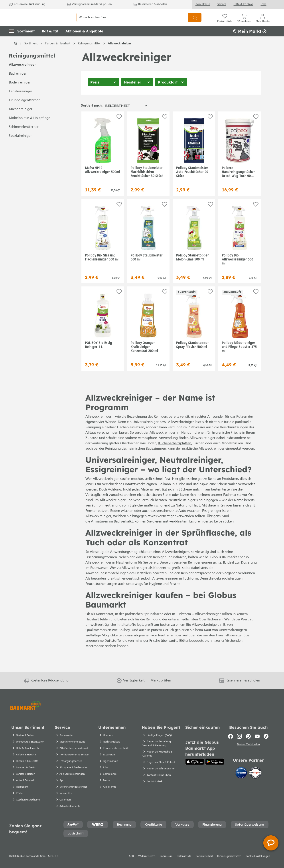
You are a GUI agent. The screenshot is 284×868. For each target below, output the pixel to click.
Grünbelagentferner (24, 110)
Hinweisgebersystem (229, 856)
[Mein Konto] (263, 22)
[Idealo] (242, 773)
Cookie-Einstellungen (258, 856)
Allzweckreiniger (22, 75)
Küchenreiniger (21, 119)
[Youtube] (257, 736)
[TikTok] (266, 736)
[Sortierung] (126, 115)
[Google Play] (215, 762)
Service (222, 4)
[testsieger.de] (255, 773)
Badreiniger (18, 84)
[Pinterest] (248, 736)
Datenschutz (184, 856)
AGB (131, 856)
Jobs (263, 4)
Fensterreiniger (21, 101)
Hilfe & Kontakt (244, 4)
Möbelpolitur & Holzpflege (30, 128)
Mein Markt (250, 41)
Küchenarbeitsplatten (175, 453)
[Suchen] (195, 22)
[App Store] (195, 762)
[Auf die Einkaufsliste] (119, 127)
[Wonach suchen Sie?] (132, 22)
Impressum (166, 856)
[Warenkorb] (244, 22)
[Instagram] (239, 736)
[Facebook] (231, 736)
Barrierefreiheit (204, 856)
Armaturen (100, 532)
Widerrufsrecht (147, 856)
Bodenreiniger (20, 93)
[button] (22, 41)
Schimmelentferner (24, 137)
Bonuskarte (203, 4)
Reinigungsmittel (32, 66)
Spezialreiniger (20, 146)
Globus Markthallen (248, 745)
